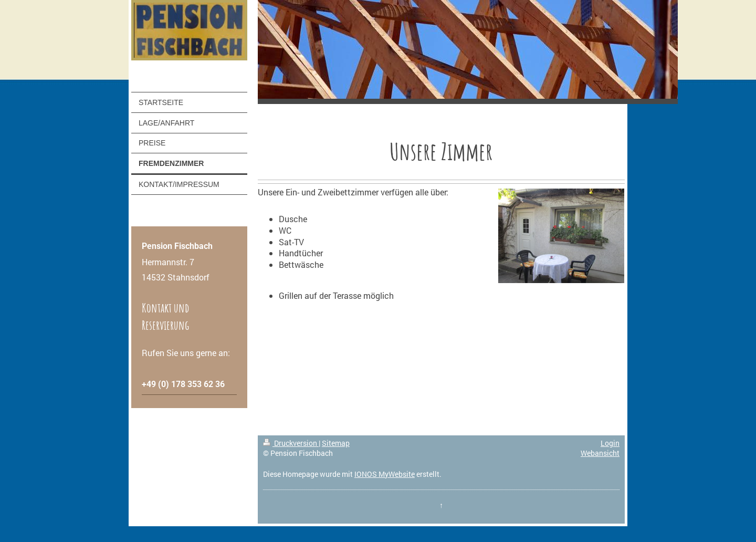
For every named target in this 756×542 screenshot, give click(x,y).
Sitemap (336, 443)
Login (610, 443)
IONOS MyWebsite (385, 474)
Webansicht (600, 453)
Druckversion (291, 443)
